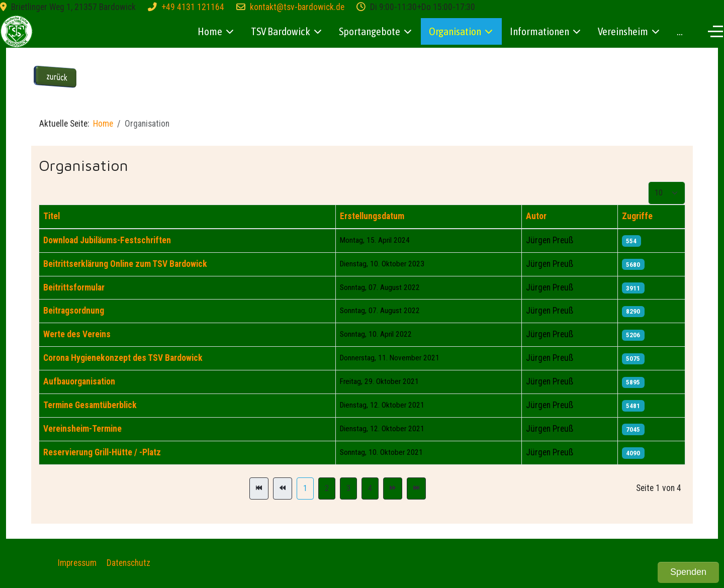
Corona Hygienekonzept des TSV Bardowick (123, 358)
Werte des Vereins (77, 334)
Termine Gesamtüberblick (90, 405)
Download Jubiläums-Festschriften (107, 240)
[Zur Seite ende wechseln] (416, 488)
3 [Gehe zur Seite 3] (348, 488)
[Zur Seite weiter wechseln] (393, 488)
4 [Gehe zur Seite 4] (370, 488)
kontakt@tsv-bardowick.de (297, 7)
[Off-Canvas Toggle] (715, 31)
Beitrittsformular (74, 287)
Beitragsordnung (74, 311)
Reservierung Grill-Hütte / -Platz (102, 452)
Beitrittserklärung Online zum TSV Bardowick (125, 264)
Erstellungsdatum (372, 216)
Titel (52, 216)
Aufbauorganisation (79, 381)
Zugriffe (637, 216)
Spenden (688, 572)
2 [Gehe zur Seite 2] (327, 488)
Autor (536, 216)
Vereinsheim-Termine (82, 429)
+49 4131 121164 (193, 7)
